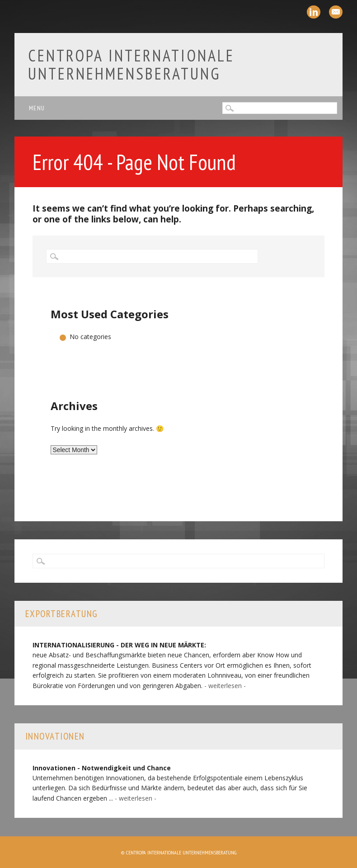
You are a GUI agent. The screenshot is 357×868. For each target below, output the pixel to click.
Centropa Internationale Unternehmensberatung (131, 64)
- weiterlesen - (225, 686)
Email (336, 12)
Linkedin (314, 12)
